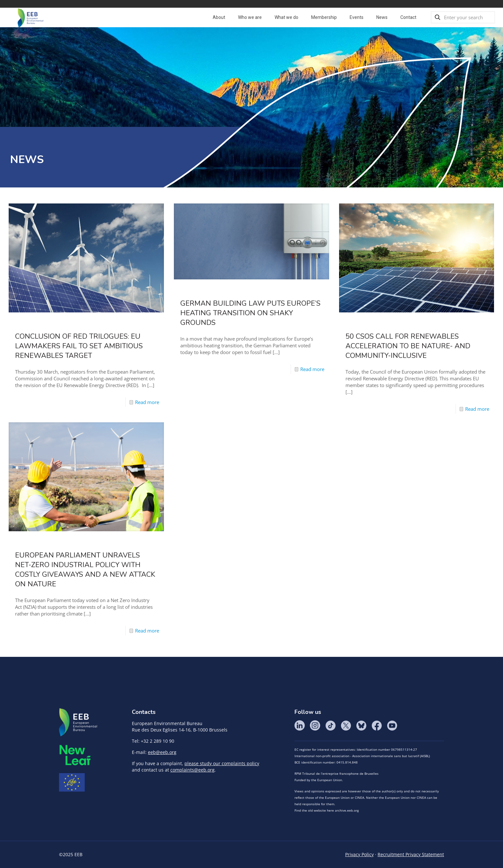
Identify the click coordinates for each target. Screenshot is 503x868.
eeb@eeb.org (162, 752)
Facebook (377, 725)
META (75, 755)
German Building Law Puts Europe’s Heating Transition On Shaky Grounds (250, 313)
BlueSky (361, 725)
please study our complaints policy (222, 763)
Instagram (315, 725)
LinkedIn (300, 725)
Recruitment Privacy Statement (411, 854)
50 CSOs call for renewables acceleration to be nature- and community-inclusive (408, 346)
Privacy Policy (359, 854)
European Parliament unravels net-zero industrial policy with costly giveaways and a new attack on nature (85, 570)
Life (72, 782)
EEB (78, 723)
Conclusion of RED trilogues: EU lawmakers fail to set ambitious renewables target (79, 346)
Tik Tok (330, 725)
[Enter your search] (463, 17)
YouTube (392, 725)
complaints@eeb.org (192, 770)
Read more (147, 402)
